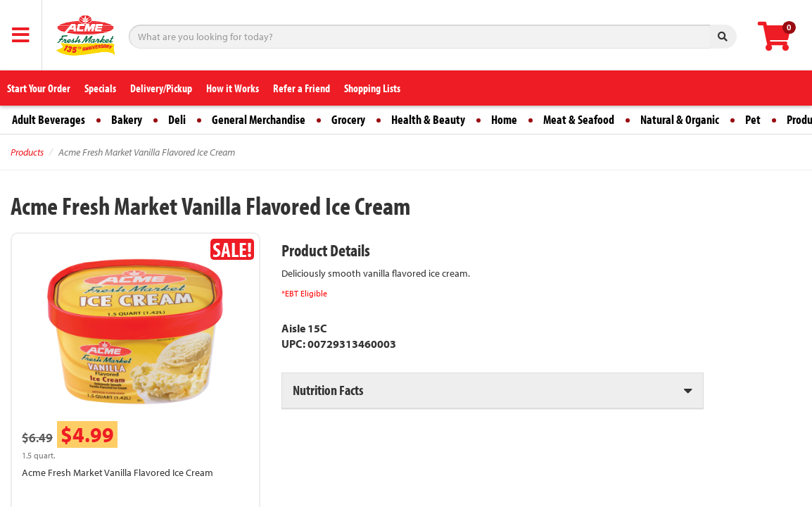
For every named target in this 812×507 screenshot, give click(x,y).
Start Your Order (39, 88)
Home (504, 119)
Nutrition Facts (328, 390)
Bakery (127, 119)
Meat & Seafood (579, 119)
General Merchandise (259, 119)
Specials (100, 88)
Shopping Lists (372, 88)
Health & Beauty (428, 119)
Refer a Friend (302, 88)
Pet (753, 119)
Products (27, 152)
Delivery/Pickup (161, 88)
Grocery (348, 119)
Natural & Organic (680, 119)
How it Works (233, 88)
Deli (177, 119)
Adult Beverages (49, 119)
